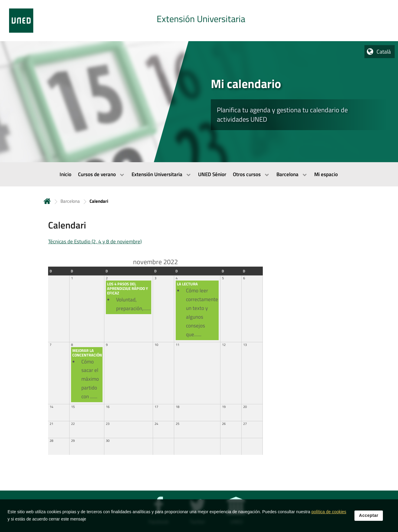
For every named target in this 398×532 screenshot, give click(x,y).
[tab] (199, 21)
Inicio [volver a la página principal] (47, 201)
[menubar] (199, 174)
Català (384, 52)
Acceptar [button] (369, 520)
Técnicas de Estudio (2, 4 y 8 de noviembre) (95, 241)
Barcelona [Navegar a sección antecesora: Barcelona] (70, 201)
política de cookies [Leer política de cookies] (329, 516)
